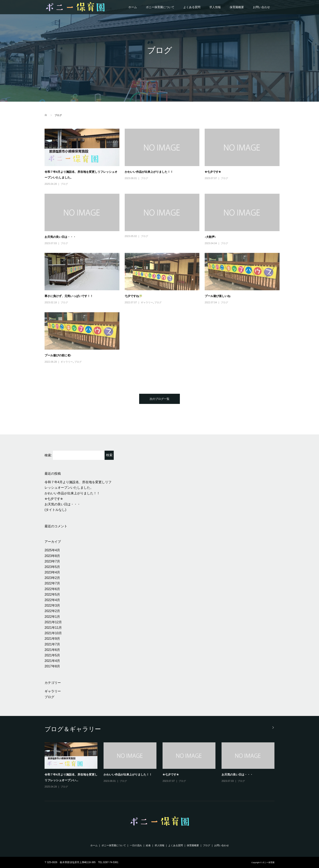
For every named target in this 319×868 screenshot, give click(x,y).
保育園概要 (237, 7)
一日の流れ (136, 845)
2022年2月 (52, 611)
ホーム (133, 7)
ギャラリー (147, 302)
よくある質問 (192, 7)
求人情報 (215, 7)
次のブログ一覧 (159, 399)
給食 (148, 845)
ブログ (64, 184)
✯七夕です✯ (213, 172)
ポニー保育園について (160, 7)
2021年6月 (52, 650)
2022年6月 (52, 589)
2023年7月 (52, 561)
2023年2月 (52, 578)
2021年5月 (52, 655)
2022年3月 (52, 605)
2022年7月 (52, 583)
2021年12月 (53, 622)
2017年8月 (52, 666)
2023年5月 (52, 567)
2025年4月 (52, 550)
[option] (163, 766)
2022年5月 (52, 594)
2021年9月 (52, 639)
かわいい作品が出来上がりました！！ (149, 172)
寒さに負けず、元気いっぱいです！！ (69, 296)
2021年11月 (53, 628)
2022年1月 (52, 617)
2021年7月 (52, 644)
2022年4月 (52, 600)
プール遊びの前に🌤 (58, 355)
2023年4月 (52, 572)
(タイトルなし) (55, 510)
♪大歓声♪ (210, 237)
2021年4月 (52, 661)
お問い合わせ (261, 7)
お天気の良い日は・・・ (60, 237)
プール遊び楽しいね (217, 296)
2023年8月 (52, 556)
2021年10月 (53, 633)
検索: (48, 455)
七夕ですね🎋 (134, 296)
